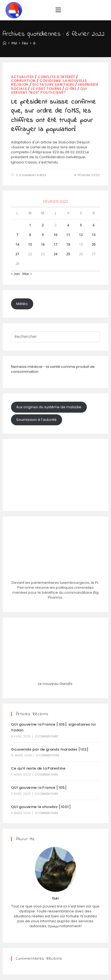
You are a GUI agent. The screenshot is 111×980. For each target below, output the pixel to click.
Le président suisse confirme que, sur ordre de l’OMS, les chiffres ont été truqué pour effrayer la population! (54, 116)
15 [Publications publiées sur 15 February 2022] (30, 244)
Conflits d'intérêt (56, 77)
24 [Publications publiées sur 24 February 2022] (56, 254)
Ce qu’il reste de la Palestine (38, 768)
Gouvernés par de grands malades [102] (50, 749)
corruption (23, 81)
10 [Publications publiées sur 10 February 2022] (56, 235)
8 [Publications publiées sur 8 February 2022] (30, 235)
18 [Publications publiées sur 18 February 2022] (68, 244)
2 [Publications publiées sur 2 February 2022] (43, 225)
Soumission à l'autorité (36, 420)
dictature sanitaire (53, 84)
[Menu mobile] (58, 10)
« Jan (16, 274)
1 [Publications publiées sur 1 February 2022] (30, 225)
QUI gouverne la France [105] (39, 788)
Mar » (27, 274)
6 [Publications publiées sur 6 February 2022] (94, 225)
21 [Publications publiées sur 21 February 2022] (17, 254)
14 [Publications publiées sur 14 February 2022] (17, 244)
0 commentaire (47, 736)
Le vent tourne (46, 89)
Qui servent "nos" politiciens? (49, 91)
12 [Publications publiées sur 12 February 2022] (81, 235)
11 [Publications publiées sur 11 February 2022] (68, 235)
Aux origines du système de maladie (49, 407)
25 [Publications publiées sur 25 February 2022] (68, 254)
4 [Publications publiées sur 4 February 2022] (68, 225)
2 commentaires (31, 175)
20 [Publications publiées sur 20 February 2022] (94, 244)
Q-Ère (71, 89)
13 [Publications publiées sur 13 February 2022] (94, 235)
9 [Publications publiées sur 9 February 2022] (43, 235)
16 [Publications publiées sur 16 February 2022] (43, 244)
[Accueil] (5, 43)
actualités (22, 77)
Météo (22, 304)
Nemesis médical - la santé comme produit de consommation (53, 369)
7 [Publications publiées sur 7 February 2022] (17, 235)
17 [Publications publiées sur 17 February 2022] (56, 244)
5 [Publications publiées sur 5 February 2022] (81, 225)
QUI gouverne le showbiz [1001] (41, 807)
